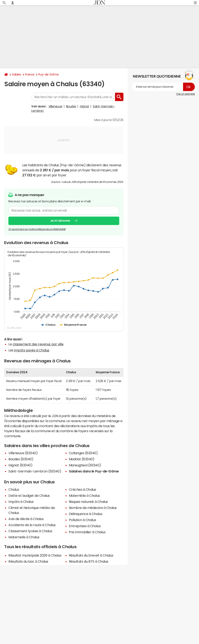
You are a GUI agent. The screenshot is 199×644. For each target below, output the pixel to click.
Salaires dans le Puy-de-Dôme (94, 471)
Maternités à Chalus (84, 496)
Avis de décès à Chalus (26, 519)
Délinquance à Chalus (86, 514)
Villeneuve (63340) (23, 453)
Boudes (71, 106)
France (30, 74)
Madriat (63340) (82, 459)
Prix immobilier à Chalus (87, 532)
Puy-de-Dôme (49, 74)
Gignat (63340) (20, 465)
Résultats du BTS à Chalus (89, 561)
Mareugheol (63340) (85, 465)
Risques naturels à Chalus (88, 502)
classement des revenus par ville (38, 344)
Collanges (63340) (83, 453)
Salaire (16, 74)
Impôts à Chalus (21, 502)
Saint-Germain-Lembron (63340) (35, 471)
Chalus (14, 489)
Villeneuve (55, 106)
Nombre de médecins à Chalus (93, 508)
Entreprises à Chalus (85, 526)
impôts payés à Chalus (32, 350)
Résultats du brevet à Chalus (91, 555)
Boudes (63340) (21, 459)
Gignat (84, 106)
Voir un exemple (185, 94)
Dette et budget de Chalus (29, 496)
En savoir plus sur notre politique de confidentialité (37, 229)
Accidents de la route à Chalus (32, 525)
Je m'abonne (60, 221)
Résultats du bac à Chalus (28, 561)
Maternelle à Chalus (24, 537)
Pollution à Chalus (82, 520)
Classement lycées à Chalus (30, 531)
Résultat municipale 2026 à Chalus (35, 555)
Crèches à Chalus (82, 489)
